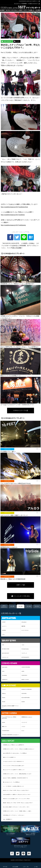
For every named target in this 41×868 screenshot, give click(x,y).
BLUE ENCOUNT (5, 653)
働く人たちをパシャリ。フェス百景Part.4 (11, 782)
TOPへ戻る (5, 867)
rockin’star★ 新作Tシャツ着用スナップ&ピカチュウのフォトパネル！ (17, 795)
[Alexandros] (24, 622)
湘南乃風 (23, 626)
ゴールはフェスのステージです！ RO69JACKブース (13, 761)
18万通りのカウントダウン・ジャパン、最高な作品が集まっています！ (17, 774)
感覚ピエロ (4, 727)
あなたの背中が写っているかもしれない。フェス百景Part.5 (15, 753)
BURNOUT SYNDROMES (27, 689)
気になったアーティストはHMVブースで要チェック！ (14, 770)
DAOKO (23, 702)
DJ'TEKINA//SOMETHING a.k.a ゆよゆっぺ (10, 735)
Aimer (3, 671)
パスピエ (23, 727)
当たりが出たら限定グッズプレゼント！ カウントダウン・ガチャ (16, 807)
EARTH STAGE (7, 449)
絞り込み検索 (15, 867)
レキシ (3, 634)
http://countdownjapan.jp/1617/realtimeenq (13, 225)
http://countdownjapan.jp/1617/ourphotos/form (14, 207)
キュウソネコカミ (25, 630)
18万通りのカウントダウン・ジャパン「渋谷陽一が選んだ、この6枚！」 (18, 811)
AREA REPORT (8, 41)
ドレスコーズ (24, 722)
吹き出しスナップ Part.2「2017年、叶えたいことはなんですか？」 (16, 790)
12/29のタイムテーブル (20, 410)
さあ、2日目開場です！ (8, 819)
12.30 (29, 606)
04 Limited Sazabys (25, 649)
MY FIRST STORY (6, 649)
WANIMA (4, 630)
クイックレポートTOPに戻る (22, 596)
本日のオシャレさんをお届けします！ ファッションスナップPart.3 (16, 799)
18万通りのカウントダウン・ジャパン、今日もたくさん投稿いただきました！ (19, 749)
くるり (23, 645)
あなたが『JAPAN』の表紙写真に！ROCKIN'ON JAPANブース (15, 778)
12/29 (17, 41)
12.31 (37, 606)
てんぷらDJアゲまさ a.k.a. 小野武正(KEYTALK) (9, 718)
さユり (23, 731)
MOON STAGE (7, 513)
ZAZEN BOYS (24, 675)
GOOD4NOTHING (6, 731)
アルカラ (4, 689)
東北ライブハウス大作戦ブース (9, 757)
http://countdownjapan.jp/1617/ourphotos (13, 215)
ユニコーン (4, 626)
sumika (23, 671)
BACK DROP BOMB (26, 698)
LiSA (3, 645)
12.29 (21, 606)
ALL (4, 606)
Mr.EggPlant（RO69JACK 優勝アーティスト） (10, 706)
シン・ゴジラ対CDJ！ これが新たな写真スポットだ (13, 786)
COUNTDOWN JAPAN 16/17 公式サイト (28, 1)
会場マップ (20, 585)
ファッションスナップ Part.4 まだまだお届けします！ (14, 766)
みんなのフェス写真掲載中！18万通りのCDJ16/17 (26, 4)
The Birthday (4, 675)
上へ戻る (36, 867)
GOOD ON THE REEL (26, 667)
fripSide (3, 722)
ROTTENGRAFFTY (25, 657)
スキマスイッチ (5, 657)
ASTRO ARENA (7, 481)
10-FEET (4, 622)
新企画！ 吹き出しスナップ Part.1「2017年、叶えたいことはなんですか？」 (18, 803)
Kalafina (4, 698)
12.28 (12, 606)
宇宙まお (4, 693)
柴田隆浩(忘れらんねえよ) (27, 717)
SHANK (4, 702)
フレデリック (24, 653)
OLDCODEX (24, 693)
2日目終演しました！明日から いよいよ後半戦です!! (14, 745)
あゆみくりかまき (25, 679)
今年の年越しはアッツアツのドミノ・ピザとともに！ (14, 815)
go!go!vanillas (5, 667)
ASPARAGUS (5, 679)
